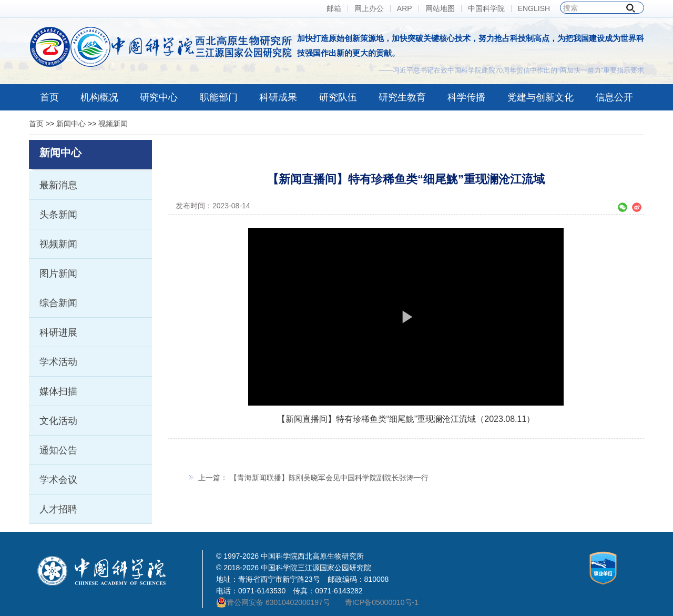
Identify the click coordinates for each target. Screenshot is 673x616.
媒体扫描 (58, 391)
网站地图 (440, 9)
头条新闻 (58, 215)
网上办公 (369, 9)
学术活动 (58, 362)
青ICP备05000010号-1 (382, 602)
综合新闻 (58, 303)
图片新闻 (58, 274)
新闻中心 (71, 124)
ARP (405, 9)
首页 (36, 124)
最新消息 (58, 185)
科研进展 (58, 332)
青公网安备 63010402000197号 (273, 602)
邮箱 (334, 9)
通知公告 (58, 450)
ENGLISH (534, 9)
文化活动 (58, 421)
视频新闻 (113, 124)
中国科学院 (486, 9)
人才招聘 (58, 509)
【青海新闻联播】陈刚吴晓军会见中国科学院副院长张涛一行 (329, 478)
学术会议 (58, 480)
